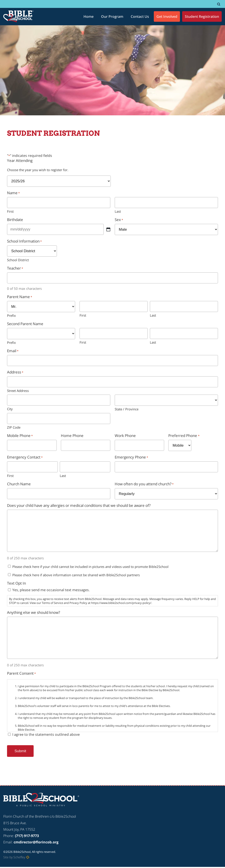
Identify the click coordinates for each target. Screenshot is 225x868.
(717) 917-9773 (27, 836)
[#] (219, 4)
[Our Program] (112, 16)
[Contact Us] (140, 16)
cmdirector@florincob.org (36, 842)
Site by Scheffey (14, 857)
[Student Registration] (202, 16)
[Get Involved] (167, 16)
